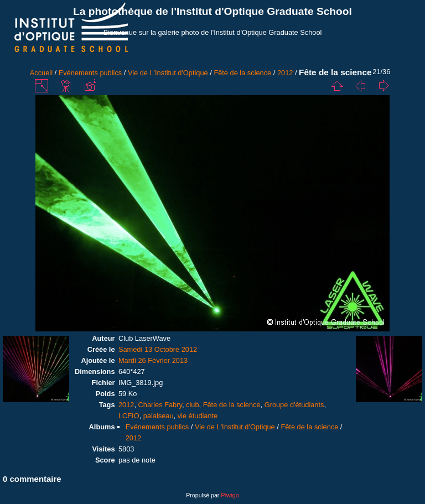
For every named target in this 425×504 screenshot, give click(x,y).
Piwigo (230, 495)
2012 (285, 73)
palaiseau (159, 416)
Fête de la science (242, 73)
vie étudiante (198, 416)
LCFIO (129, 416)
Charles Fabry (160, 405)
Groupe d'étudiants (294, 405)
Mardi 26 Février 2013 (153, 360)
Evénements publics (90, 73)
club (192, 405)
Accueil (41, 73)
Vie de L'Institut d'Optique (168, 73)
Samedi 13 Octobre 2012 (158, 349)
